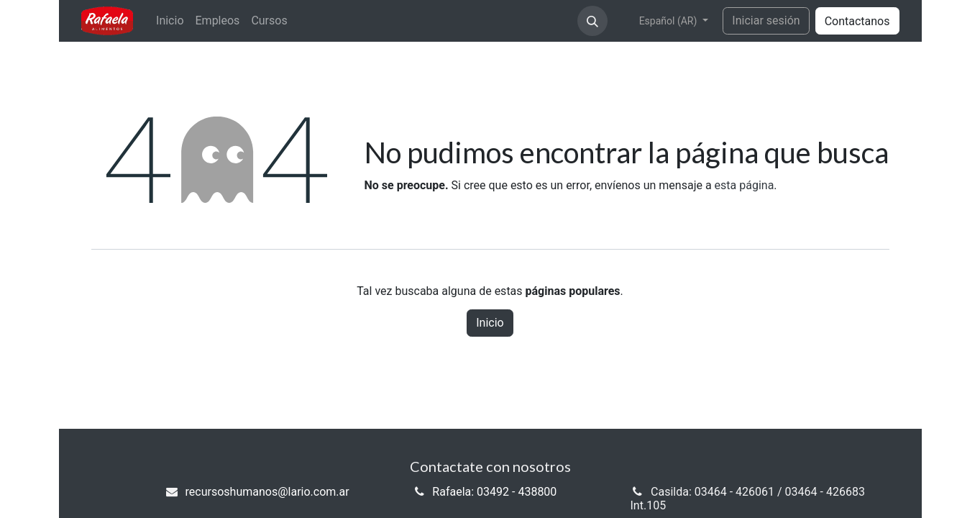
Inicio (490, 323)
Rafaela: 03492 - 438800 (494, 492)
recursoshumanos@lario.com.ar (267, 492)
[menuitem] (170, 21)
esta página (745, 185)
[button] (592, 21)
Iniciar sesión (766, 21)
